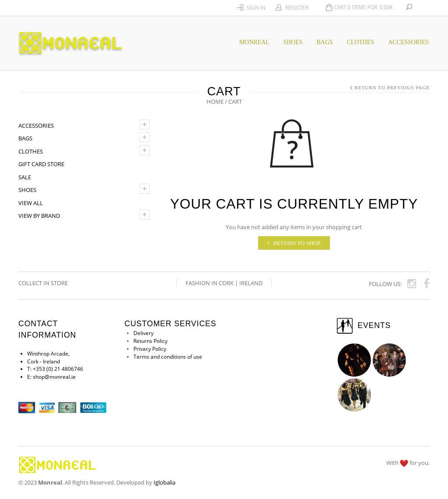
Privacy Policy (150, 349)
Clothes (31, 151)
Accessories (408, 42)
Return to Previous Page (392, 87)
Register (297, 8)
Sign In (256, 8)
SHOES (293, 42)
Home (215, 101)
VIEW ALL (31, 203)
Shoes (27, 190)
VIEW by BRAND (39, 216)
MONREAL (254, 42)
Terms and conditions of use (168, 357)
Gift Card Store (41, 164)
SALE (25, 177)
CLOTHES (361, 42)
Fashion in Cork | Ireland (224, 283)
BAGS (325, 42)
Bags (25, 138)
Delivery (143, 333)
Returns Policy (150, 341)
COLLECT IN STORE (44, 283)
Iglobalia (164, 483)
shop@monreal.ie (54, 377)
